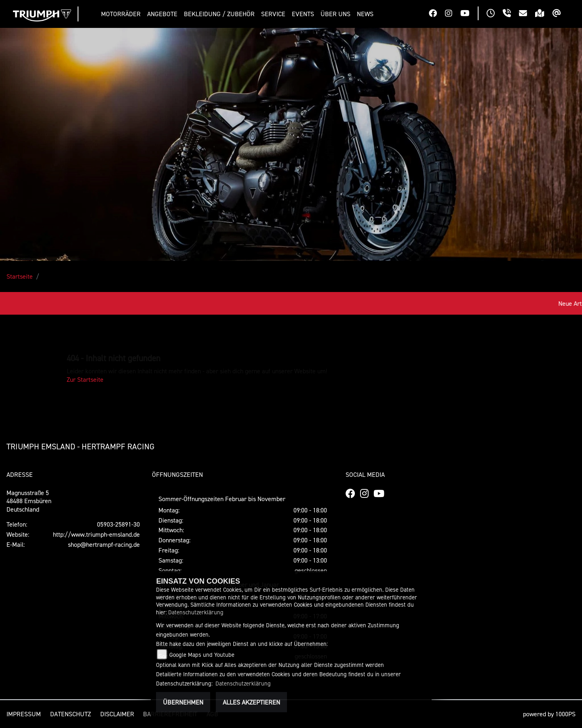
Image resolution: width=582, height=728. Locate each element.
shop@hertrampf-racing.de (104, 544)
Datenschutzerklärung (196, 612)
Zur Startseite (85, 379)
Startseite (20, 276)
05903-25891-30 (118, 524)
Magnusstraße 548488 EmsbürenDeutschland (29, 501)
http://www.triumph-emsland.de (96, 534)
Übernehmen (183, 702)
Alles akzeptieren (251, 702)
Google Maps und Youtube (202, 655)
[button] (122, 14)
